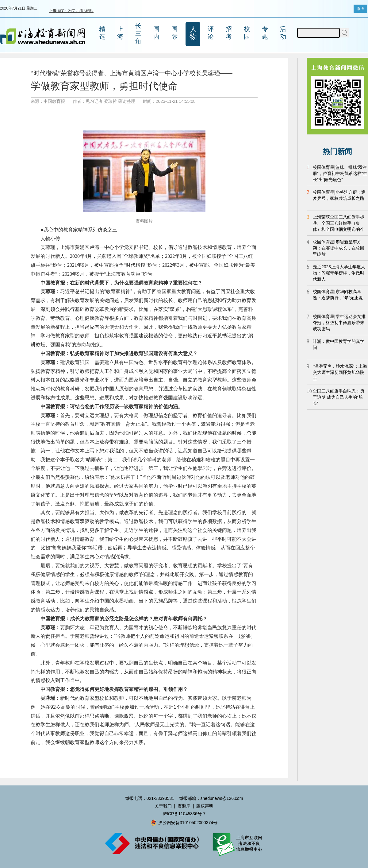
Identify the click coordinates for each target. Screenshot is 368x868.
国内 (156, 33)
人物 (193, 33)
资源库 (184, 806)
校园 (247, 33)
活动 (283, 33)
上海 (120, 33)
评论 (211, 33)
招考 (229, 33)
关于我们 (163, 806)
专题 (265, 33)
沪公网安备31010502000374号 (184, 823)
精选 (102, 33)
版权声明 (205, 806)
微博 (360, 9)
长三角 (138, 33)
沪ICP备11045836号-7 (184, 814)
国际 (174, 33)
